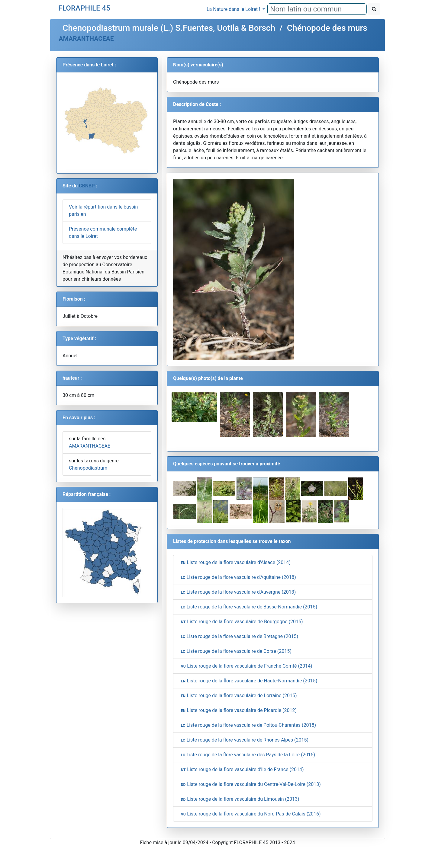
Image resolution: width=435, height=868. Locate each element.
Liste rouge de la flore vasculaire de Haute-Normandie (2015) (248, 681)
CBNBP (87, 186)
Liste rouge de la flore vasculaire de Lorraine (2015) (238, 696)
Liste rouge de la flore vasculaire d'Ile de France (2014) (242, 770)
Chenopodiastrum (88, 468)
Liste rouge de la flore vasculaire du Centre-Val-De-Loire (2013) (250, 784)
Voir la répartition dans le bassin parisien (103, 211)
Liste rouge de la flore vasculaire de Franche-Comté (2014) (246, 666)
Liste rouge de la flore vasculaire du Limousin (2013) (239, 799)
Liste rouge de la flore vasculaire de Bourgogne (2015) (241, 622)
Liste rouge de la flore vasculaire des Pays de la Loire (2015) (247, 755)
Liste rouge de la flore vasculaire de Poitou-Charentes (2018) (248, 725)
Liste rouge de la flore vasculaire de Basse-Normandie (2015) (248, 607)
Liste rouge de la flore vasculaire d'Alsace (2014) (235, 563)
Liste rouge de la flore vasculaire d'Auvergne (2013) (238, 592)
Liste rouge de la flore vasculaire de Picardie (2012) (238, 710)
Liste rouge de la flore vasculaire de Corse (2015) (235, 651)
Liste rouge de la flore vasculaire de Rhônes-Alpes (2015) (244, 740)
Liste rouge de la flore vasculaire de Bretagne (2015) (239, 637)
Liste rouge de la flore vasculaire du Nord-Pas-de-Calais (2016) (250, 814)
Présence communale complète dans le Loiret (103, 233)
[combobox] (317, 9)
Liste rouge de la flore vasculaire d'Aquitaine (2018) (238, 577)
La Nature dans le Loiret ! (234, 9)
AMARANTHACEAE (86, 39)
